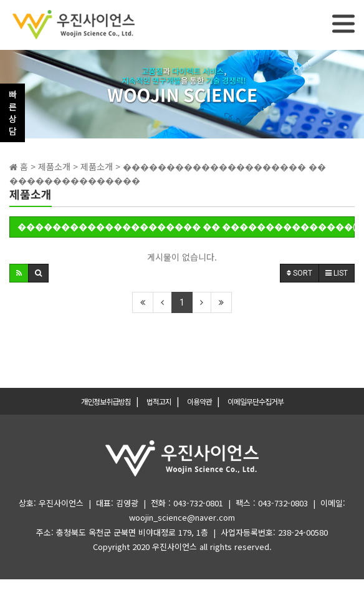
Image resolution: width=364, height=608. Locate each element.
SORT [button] (299, 273)
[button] (19, 273)
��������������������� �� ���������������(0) (186, 227)
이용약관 (199, 401)
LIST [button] (337, 273)
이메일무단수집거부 (256, 401)
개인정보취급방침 (106, 401)
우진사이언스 (175, 547)
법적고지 (159, 401)
